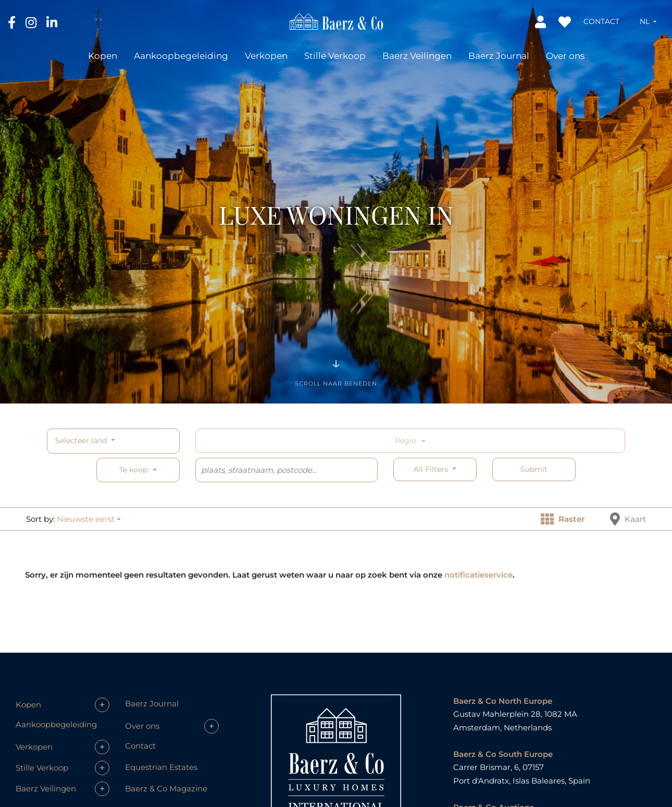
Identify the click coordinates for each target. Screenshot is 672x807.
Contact (601, 21)
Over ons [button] (565, 56)
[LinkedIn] (52, 22)
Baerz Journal (499, 56)
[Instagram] (32, 22)
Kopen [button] (103, 56)
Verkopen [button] (266, 56)
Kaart (628, 519)
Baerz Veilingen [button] (417, 56)
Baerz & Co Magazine (166, 788)
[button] (648, 21)
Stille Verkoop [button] (335, 56)
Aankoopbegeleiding (181, 56)
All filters (432, 469)
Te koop (133, 470)
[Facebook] (13, 22)
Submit (534, 469)
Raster (563, 519)
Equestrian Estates (161, 767)
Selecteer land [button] (82, 441)
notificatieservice (478, 575)
